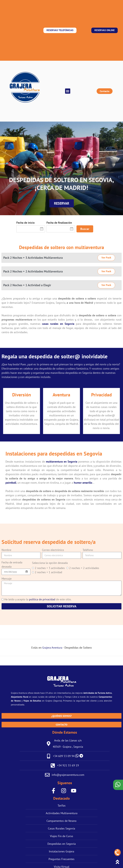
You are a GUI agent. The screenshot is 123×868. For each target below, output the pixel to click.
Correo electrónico (53, 550)
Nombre (6, 550)
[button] (68, 91)
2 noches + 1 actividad (48, 572)
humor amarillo (83, 483)
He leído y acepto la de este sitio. (38, 599)
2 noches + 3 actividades (50, 568)
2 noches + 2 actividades (84, 568)
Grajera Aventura (52, 648)
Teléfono (88, 550)
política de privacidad (42, 599)
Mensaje (7, 579)
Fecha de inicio (26, 223)
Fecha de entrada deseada (12, 564)
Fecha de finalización (59, 223)
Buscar (85, 229)
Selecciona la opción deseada (50, 563)
